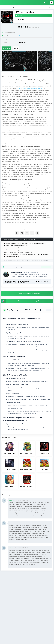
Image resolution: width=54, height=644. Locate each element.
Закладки (20, 20)
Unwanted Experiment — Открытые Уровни (29, 88)
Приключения (23, 36)
